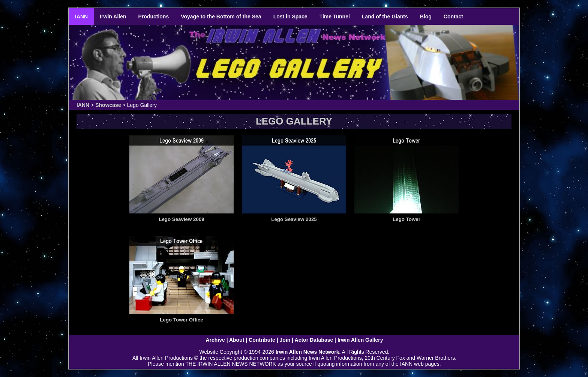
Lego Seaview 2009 (181, 219)
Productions (154, 17)
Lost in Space (290, 17)
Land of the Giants (385, 17)
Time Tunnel (335, 17)
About (237, 340)
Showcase (108, 105)
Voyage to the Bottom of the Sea (221, 17)
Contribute (262, 340)
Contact (453, 17)
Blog (426, 17)
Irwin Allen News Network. (308, 352)
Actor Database (314, 340)
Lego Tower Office (181, 320)
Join (285, 340)
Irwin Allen (113, 17)
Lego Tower (406, 219)
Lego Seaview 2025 (294, 219)
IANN (81, 17)
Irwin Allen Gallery (360, 340)
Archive (215, 340)
